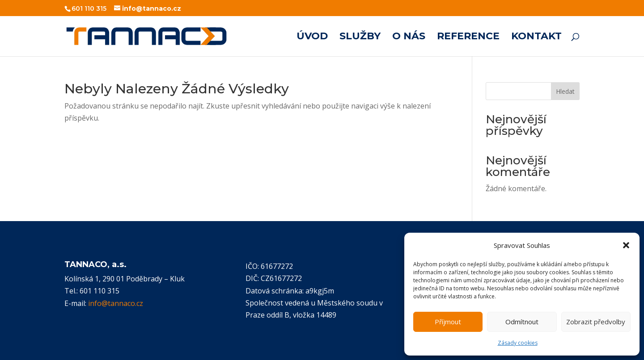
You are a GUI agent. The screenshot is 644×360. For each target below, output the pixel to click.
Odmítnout (522, 322)
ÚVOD (312, 38)
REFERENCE (468, 38)
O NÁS (409, 38)
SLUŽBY (360, 38)
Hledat (565, 91)
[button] (626, 245)
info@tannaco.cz (116, 303)
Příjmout (448, 322)
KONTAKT (536, 38)
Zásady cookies (518, 343)
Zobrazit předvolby (596, 322)
